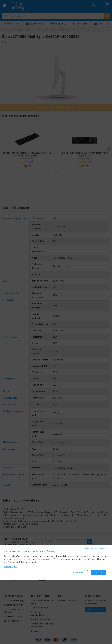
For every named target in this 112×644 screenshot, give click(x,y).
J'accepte (99, 573)
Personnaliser (78, 573)
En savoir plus (11, 566)
